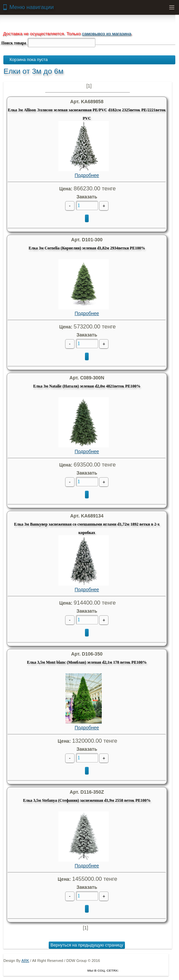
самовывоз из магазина (107, 34)
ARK (25, 961)
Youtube (154, 970)
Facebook (126, 970)
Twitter (135, 970)
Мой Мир (163, 970)
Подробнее (84, 149)
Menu (172, 7)
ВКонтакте (144, 970)
